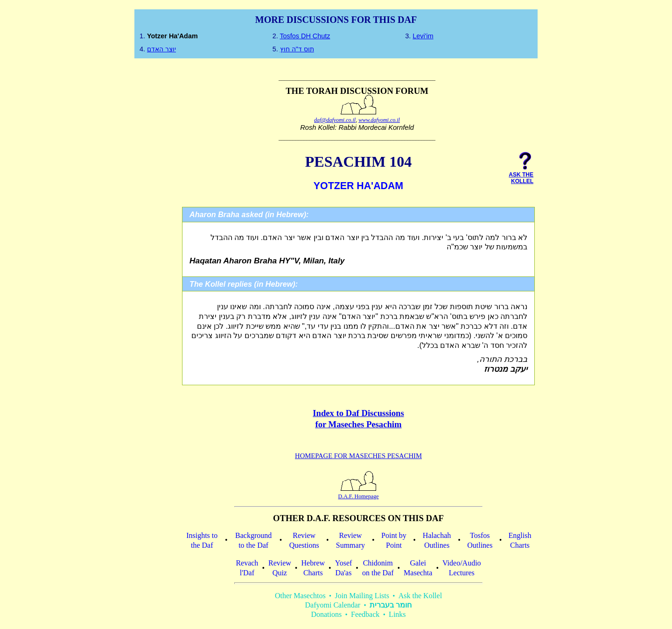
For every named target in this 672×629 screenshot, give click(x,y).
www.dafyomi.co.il (379, 120)
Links (397, 614)
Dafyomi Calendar (333, 605)
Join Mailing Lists (362, 596)
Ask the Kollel (420, 596)
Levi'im (423, 36)
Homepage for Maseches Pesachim (358, 456)
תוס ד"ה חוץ (297, 49)
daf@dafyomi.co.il (335, 120)
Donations (326, 614)
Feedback (365, 614)
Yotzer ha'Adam (172, 36)
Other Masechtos (300, 596)
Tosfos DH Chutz (305, 36)
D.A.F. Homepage (358, 493)
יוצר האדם (161, 49)
